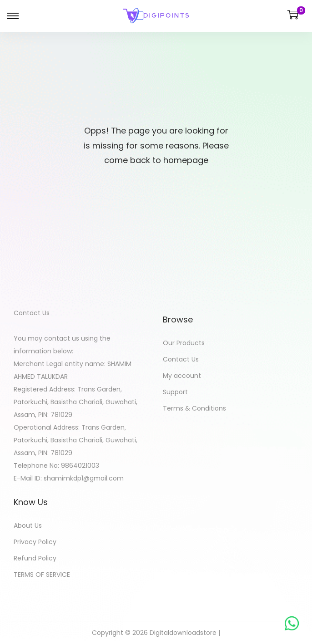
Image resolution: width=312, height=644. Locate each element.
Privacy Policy (35, 542)
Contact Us (181, 359)
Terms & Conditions (194, 408)
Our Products (184, 343)
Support (175, 392)
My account (182, 376)
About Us (28, 525)
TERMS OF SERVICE (42, 575)
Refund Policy (35, 558)
